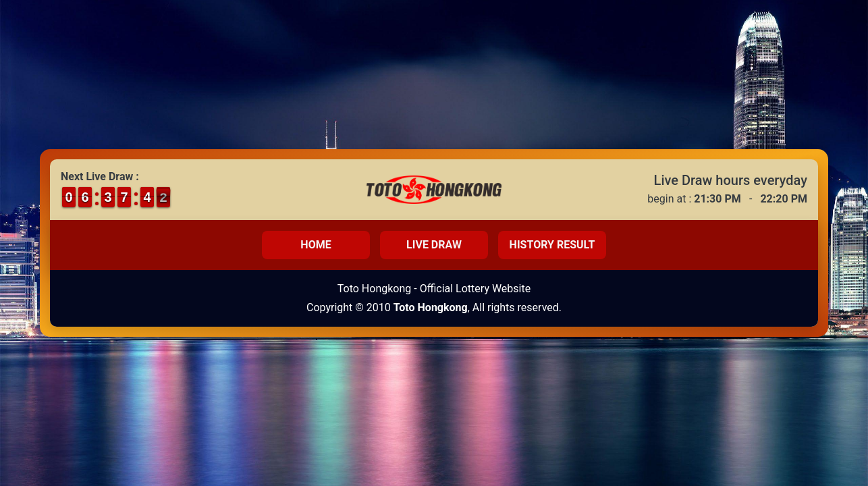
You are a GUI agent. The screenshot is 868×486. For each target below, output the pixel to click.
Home (316, 245)
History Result (552, 245)
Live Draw (434, 245)
